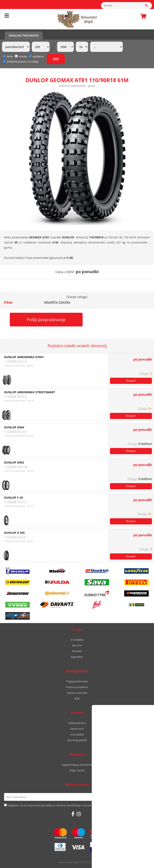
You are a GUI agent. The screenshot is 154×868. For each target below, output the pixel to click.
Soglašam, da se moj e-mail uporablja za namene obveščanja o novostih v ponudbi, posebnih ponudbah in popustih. (78, 805)
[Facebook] (73, 814)
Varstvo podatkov (77, 687)
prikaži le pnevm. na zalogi (23, 61)
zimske (21, 56)
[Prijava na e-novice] (145, 797)
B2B (77, 698)
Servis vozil (77, 729)
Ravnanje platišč (77, 740)
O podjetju (77, 640)
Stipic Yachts (77, 770)
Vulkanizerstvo (77, 723)
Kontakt (77, 651)
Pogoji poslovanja (77, 681)
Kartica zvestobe (77, 693)
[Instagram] (79, 814)
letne (8, 56)
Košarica (142, 16)
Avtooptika (77, 734)
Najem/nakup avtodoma (77, 765)
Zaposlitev (77, 657)
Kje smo (77, 645)
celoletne (36, 56)
